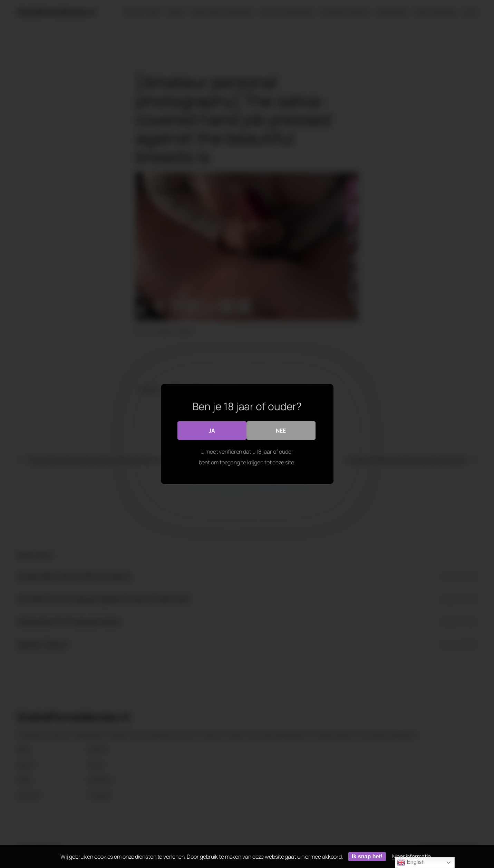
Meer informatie (411, 856)
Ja (212, 430)
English (411, 862)
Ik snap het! (367, 856)
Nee (281, 430)
